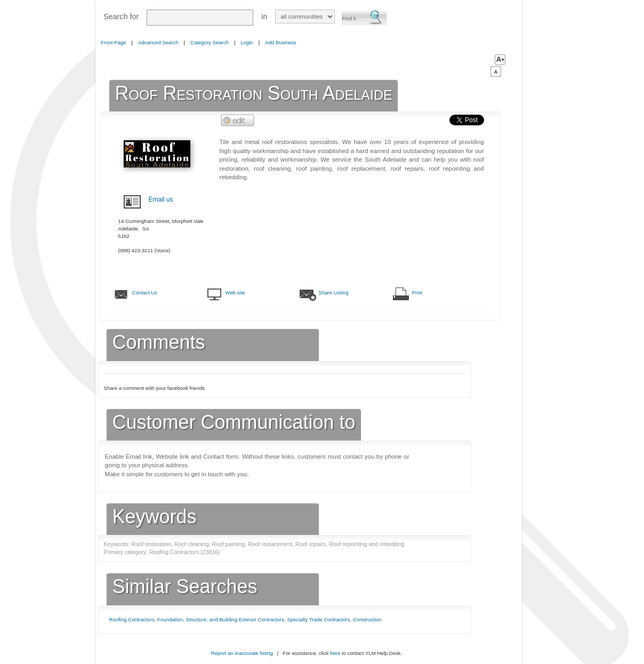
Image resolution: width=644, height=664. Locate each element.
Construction (367, 619)
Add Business (281, 42)
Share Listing (334, 293)
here (335, 653)
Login (247, 42)
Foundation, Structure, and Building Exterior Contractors (221, 619)
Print (417, 293)
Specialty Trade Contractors (318, 619)
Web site (235, 293)
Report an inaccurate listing (242, 653)
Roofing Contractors (132, 619)
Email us (161, 199)
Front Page (113, 42)
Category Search (210, 42)
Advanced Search (158, 42)
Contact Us (145, 293)
